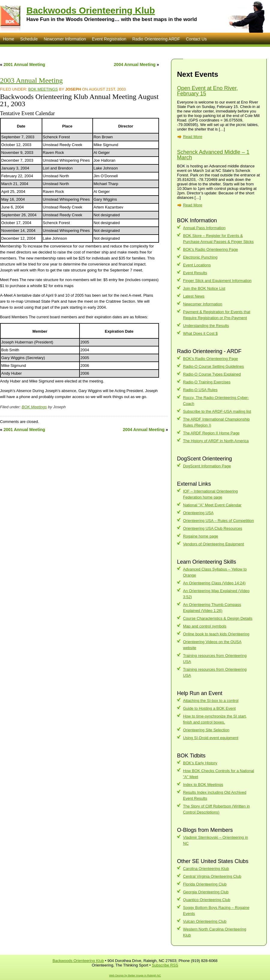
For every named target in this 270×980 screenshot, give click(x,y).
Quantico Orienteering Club (207, 900)
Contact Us (196, 39)
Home (9, 39)
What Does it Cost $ (200, 333)
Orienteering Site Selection (206, 730)
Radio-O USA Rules (200, 390)
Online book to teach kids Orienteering (216, 634)
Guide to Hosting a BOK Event (209, 708)
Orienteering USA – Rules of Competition (218, 521)
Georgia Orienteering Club (206, 892)
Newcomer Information (65, 39)
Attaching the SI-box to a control (211, 701)
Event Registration (109, 39)
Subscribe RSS (165, 965)
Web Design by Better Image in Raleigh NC (135, 976)
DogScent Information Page (207, 466)
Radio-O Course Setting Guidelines (213, 366)
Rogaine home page (201, 536)
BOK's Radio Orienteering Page (210, 249)
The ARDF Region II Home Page (211, 433)
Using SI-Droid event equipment (211, 738)
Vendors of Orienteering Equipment (213, 544)
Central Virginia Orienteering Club (212, 876)
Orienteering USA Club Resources (213, 528)
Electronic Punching (200, 257)
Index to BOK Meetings (203, 785)
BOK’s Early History (200, 763)
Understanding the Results (206, 326)
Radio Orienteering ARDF (156, 39)
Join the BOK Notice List (204, 288)
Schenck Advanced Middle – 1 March (213, 155)
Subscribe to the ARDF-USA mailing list (217, 411)
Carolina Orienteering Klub (206, 869)
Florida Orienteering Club (205, 884)
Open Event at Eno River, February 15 (207, 91)
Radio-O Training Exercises (207, 382)
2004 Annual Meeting (135, 64)
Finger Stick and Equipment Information (217, 281)
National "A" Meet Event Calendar (212, 505)
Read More (193, 137)
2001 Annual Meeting (24, 64)
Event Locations (197, 265)
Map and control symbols (205, 626)
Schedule (29, 39)
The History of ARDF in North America (216, 441)
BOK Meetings (43, 89)
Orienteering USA (198, 513)
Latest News (194, 296)
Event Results (195, 273)
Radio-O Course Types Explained (212, 374)
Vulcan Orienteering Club (205, 921)
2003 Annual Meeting (31, 80)
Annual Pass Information (204, 228)
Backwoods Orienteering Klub (91, 10)
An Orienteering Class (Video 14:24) (214, 583)
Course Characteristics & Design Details (218, 618)
